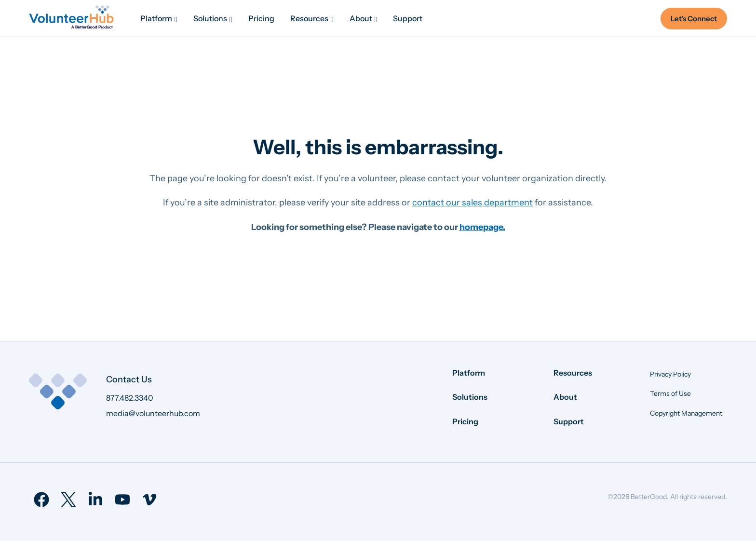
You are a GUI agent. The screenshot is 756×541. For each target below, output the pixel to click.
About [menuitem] (565, 397)
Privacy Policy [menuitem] (670, 374)
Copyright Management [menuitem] (686, 413)
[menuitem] (159, 18)
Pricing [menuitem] (465, 421)
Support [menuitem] (569, 421)
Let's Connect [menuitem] (694, 19)
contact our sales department (472, 203)
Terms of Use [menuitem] (670, 393)
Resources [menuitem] (573, 373)
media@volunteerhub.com (153, 413)
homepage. (482, 227)
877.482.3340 (130, 398)
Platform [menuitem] (469, 373)
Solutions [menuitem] (470, 397)
